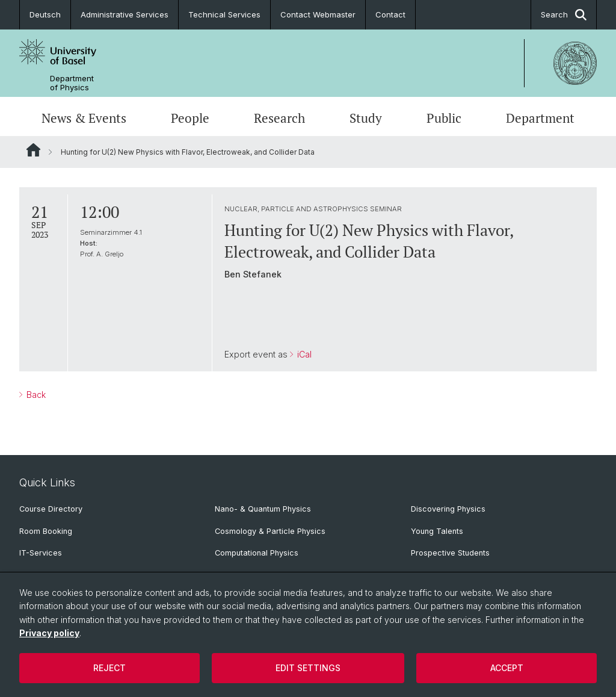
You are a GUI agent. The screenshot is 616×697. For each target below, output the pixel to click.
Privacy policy (49, 633)
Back (35, 395)
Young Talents (437, 531)
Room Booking (46, 531)
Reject (109, 668)
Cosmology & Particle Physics (270, 531)
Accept (507, 668)
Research (279, 118)
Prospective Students (450, 553)
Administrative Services (125, 14)
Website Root (33, 150)
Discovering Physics (448, 509)
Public (444, 118)
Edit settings (308, 668)
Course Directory (51, 509)
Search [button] (564, 15)
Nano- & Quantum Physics (263, 509)
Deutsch (45, 14)
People (190, 118)
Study (366, 118)
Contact (390, 14)
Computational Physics (257, 553)
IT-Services (41, 553)
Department (540, 118)
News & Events (84, 118)
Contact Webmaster (318, 14)
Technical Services (224, 14)
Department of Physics (72, 83)
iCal (303, 354)
